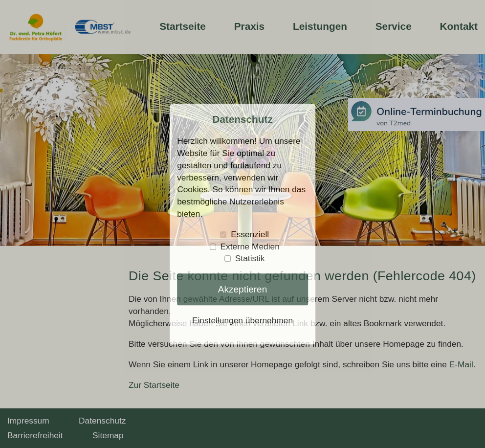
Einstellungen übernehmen (242, 321)
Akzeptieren (243, 289)
